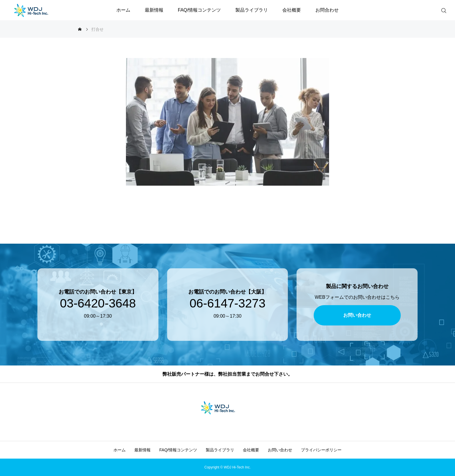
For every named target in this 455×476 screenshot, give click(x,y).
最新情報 (154, 10)
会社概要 (292, 10)
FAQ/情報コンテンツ (199, 10)
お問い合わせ (280, 450)
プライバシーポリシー (321, 450)
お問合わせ (327, 10)
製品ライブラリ (252, 10)
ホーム (123, 10)
